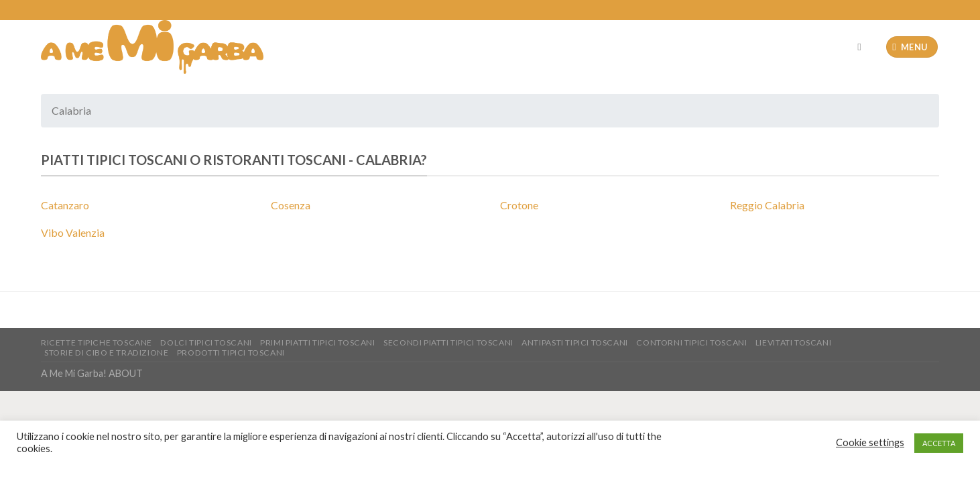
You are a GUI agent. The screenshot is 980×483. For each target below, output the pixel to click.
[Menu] (912, 47)
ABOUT (126, 373)
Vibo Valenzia (73, 232)
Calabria (388, 160)
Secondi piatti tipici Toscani (448, 342)
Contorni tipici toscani (691, 342)
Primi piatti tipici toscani (318, 342)
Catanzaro (65, 205)
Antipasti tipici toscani (575, 342)
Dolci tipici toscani (206, 342)
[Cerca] (862, 47)
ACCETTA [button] (939, 443)
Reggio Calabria (767, 205)
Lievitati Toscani (793, 342)
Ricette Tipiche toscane (97, 342)
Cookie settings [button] (870, 442)
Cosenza (291, 205)
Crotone (519, 205)
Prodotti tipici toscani (231, 353)
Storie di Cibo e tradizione (107, 353)
